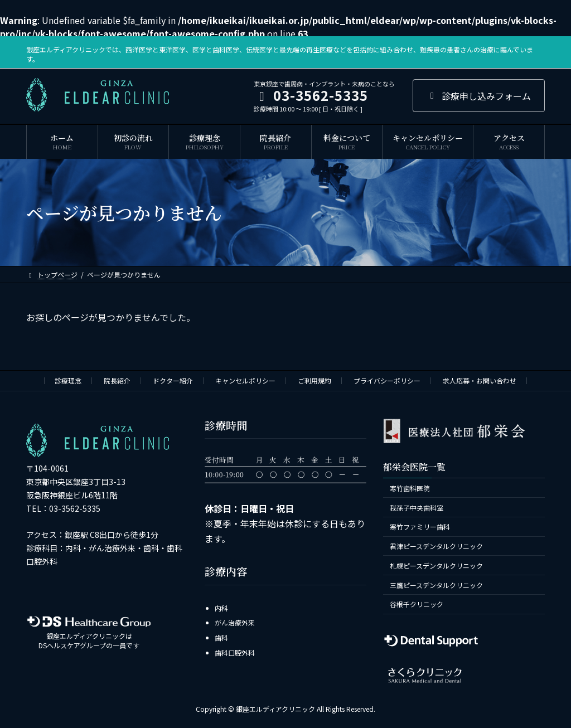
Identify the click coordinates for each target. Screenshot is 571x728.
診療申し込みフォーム (479, 96)
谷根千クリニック (417, 604)
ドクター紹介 (173, 380)
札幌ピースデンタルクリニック (436, 565)
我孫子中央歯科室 (417, 507)
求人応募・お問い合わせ (480, 380)
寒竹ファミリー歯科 (420, 526)
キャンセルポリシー (245, 380)
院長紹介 (117, 380)
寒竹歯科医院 (410, 487)
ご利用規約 (314, 380)
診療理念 (68, 380)
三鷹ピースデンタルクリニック (436, 584)
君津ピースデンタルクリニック (436, 546)
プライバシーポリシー (387, 380)
